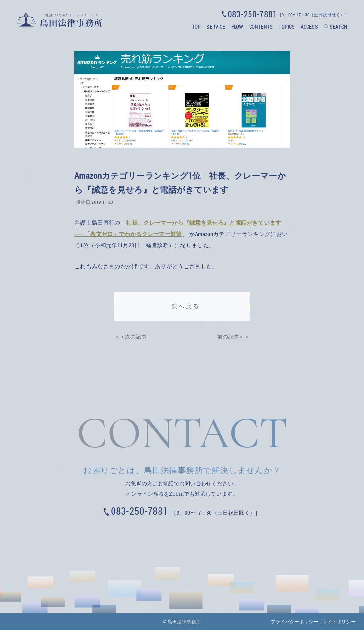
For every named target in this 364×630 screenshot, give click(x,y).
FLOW (237, 27)
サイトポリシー (339, 622)
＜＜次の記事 (130, 336)
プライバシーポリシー (294, 622)
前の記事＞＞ (234, 336)
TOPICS (287, 27)
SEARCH (339, 27)
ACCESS (309, 27)
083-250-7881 (139, 511)
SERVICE (216, 27)
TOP (196, 27)
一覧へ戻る (182, 306)
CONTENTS (261, 27)
